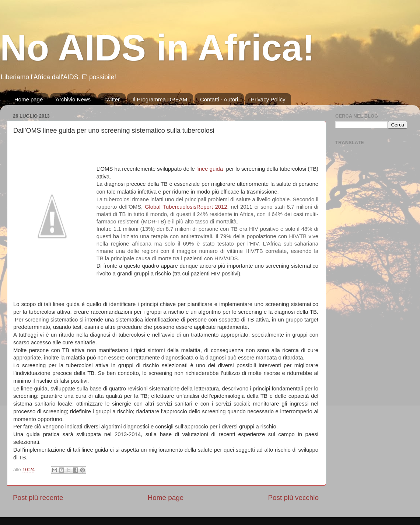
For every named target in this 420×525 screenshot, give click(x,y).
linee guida (210, 169)
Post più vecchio (293, 498)
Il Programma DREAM (160, 99)
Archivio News (73, 99)
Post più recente (38, 498)
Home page (29, 99)
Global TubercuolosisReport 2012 (186, 207)
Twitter (112, 99)
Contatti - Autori (219, 99)
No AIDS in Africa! (157, 48)
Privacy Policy (268, 99)
